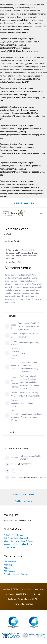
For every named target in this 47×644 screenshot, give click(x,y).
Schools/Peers (21, 256)
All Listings (8, 565)
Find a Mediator (10, 562)
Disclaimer (12, 599)
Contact (29, 604)
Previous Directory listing (24, 494)
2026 (29, 589)
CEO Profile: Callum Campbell (16, 538)
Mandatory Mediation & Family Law (18, 544)
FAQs (36, 599)
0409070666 (26, 464)
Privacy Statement (25, 599)
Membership (20, 604)
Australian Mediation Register (16, 574)
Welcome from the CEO (14, 535)
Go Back (7, 234)
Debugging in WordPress (24, 23)
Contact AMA (9, 547)
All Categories (10, 571)
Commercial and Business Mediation (23, 250)
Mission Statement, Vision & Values (18, 541)
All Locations (9, 568)
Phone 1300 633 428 (25, 203)
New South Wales (15, 262)
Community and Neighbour (17, 253)
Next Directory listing (23, 501)
